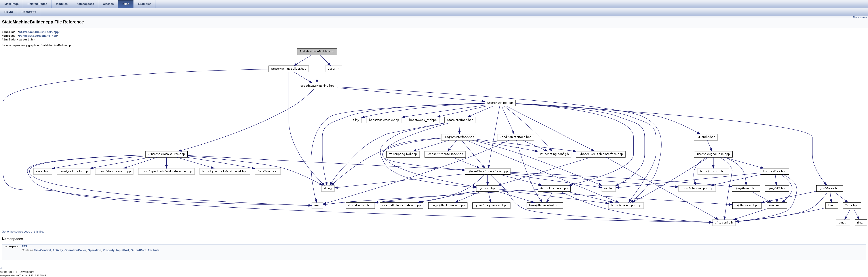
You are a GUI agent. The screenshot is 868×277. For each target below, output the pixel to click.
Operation (94, 250)
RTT (24, 246)
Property (109, 250)
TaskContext (42, 250)
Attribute (153, 250)
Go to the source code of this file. (23, 232)
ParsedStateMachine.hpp (38, 36)
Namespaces (860, 17)
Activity (58, 250)
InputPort (123, 250)
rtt (1, 268)
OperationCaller (75, 250)
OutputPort (138, 250)
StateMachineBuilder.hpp (39, 32)
